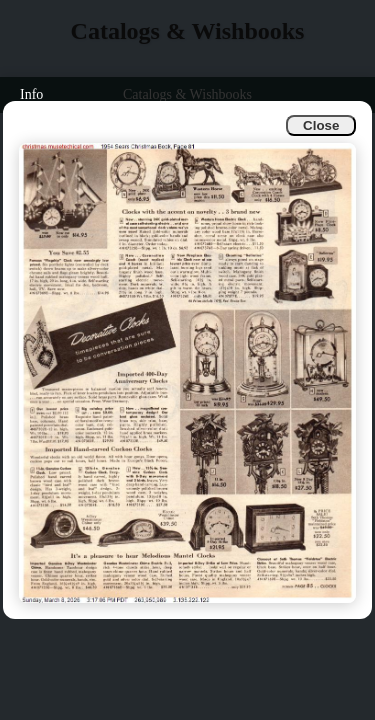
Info (31, 94)
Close (321, 125)
